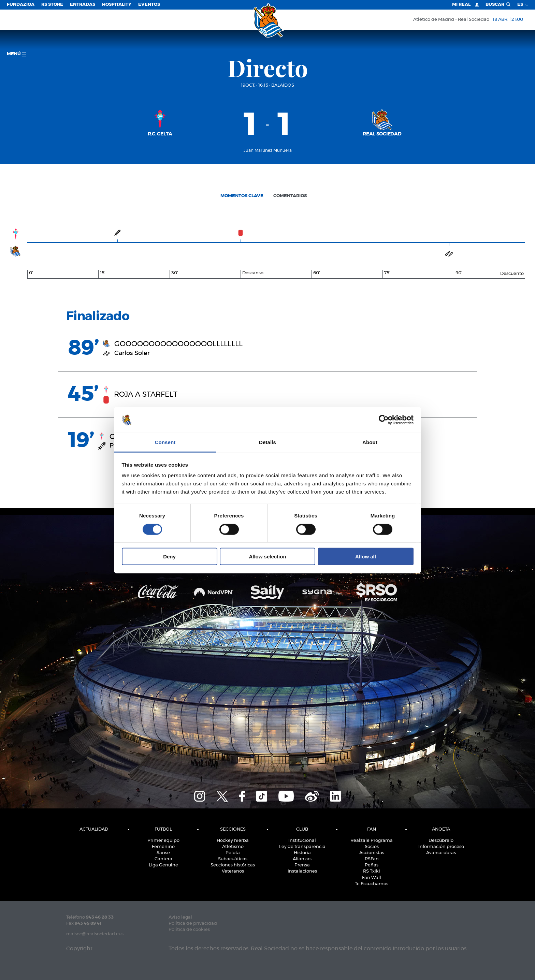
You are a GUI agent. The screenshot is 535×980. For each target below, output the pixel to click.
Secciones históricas (233, 865)
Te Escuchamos (372, 884)
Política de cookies (189, 930)
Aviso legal (180, 917)
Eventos (149, 5)
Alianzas (302, 859)
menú (17, 54)
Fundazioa (21, 5)
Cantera (163, 859)
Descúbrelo (441, 841)
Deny (169, 557)
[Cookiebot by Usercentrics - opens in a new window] (384, 420)
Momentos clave (242, 196)
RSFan (372, 859)
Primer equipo (163, 841)
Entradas (83, 5)
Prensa (302, 865)
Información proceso (441, 847)
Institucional (302, 841)
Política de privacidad (193, 924)
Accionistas (372, 853)
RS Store (52, 5)
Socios (372, 847)
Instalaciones (302, 871)
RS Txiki (372, 871)
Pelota (233, 853)
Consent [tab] (165, 442)
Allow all (366, 557)
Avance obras (441, 853)
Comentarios (290, 196)
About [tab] (370, 442)
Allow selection (267, 557)
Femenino (163, 847)
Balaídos (283, 85)
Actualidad (94, 829)
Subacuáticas (233, 859)
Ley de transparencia (302, 847)
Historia (302, 853)
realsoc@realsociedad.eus (95, 934)
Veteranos (233, 871)
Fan (372, 829)
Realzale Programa (372, 841)
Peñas (372, 865)
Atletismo (233, 847)
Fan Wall (372, 878)
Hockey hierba (233, 841)
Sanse (163, 853)
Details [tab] (267, 442)
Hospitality (117, 5)
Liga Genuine (163, 865)
